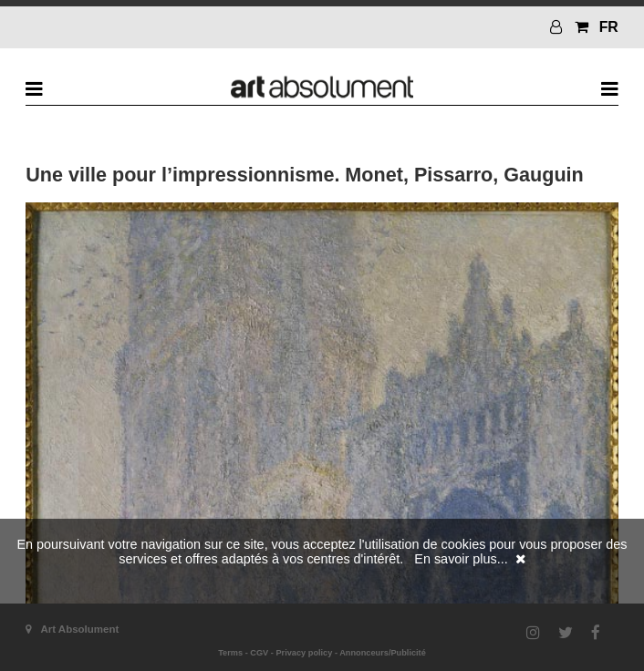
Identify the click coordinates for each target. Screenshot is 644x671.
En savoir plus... (461, 559)
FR (609, 27)
